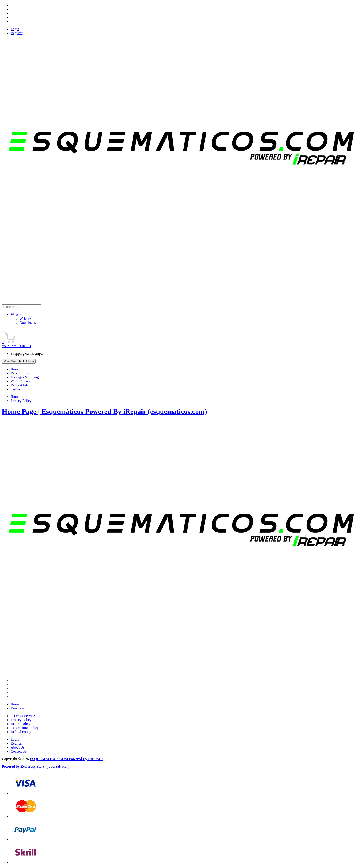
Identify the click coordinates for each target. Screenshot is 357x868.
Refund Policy (21, 732)
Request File (20, 385)
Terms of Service (23, 716)
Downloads (19, 708)
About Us (18, 747)
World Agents (20, 381)
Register (17, 33)
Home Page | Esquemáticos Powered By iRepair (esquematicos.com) (104, 411)
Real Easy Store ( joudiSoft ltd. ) (45, 766)
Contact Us (19, 751)
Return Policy (20, 724)
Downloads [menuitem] (28, 323)
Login (15, 29)
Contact (16, 389)
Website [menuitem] (25, 319)
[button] (4, 331)
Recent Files (20, 373)
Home (15, 369)
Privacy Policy (21, 401)
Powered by (11, 766)
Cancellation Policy (25, 728)
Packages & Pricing (25, 377)
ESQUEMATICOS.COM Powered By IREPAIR (66, 759)
